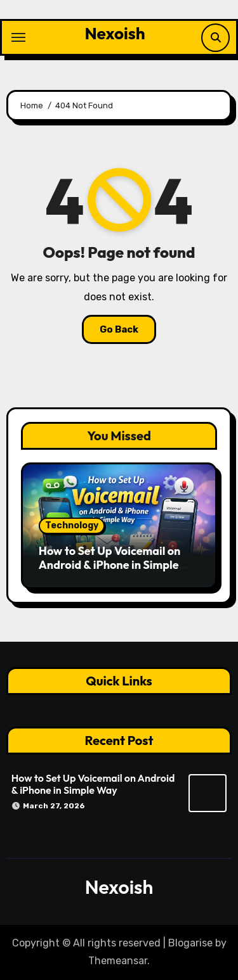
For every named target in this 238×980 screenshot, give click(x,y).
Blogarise (190, 943)
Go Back (119, 329)
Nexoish (115, 33)
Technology (72, 525)
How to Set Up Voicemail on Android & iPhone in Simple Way (110, 564)
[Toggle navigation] (18, 37)
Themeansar (118, 961)
